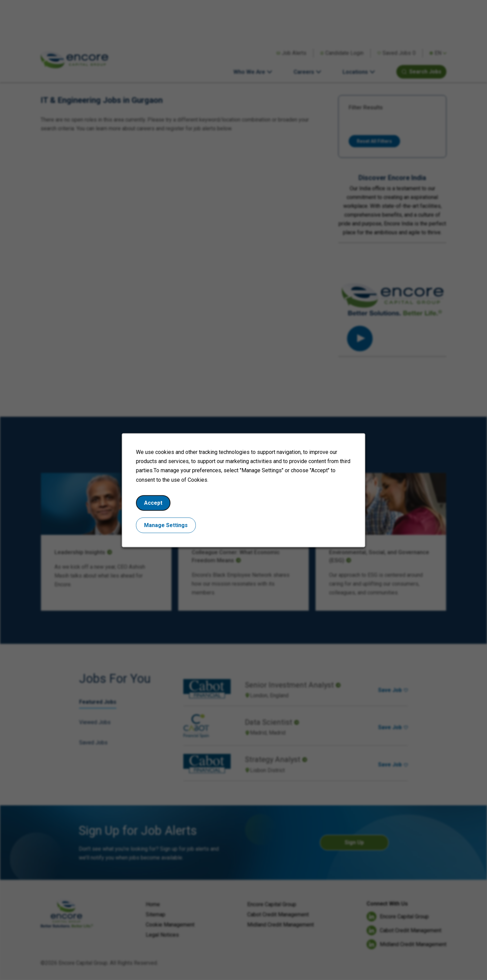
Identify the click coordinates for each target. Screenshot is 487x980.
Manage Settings (166, 525)
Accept (153, 503)
